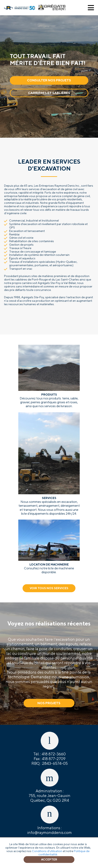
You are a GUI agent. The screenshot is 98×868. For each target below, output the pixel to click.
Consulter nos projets (49, 80)
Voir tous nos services (49, 588)
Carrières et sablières (49, 93)
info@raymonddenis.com (50, 833)
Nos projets (49, 703)
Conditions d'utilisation (47, 851)
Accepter (49, 859)
